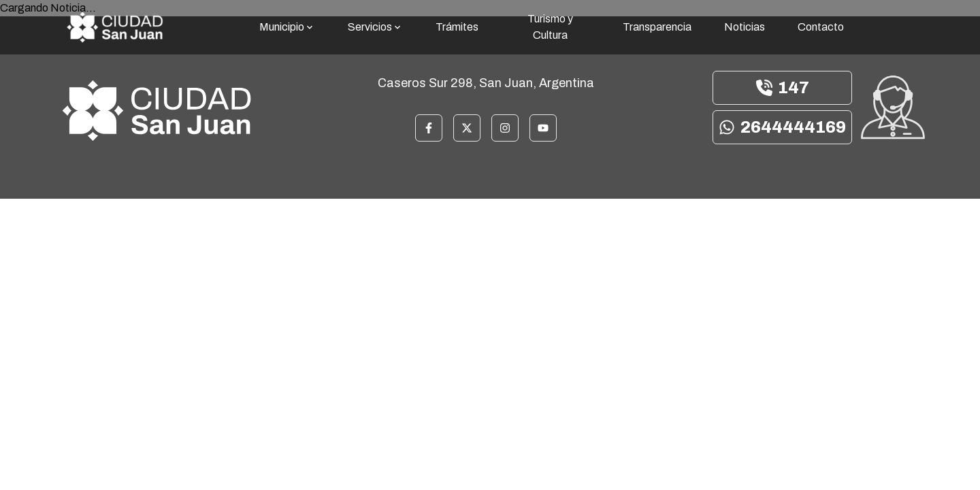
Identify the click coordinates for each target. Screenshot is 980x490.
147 (783, 88)
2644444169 (782, 127)
